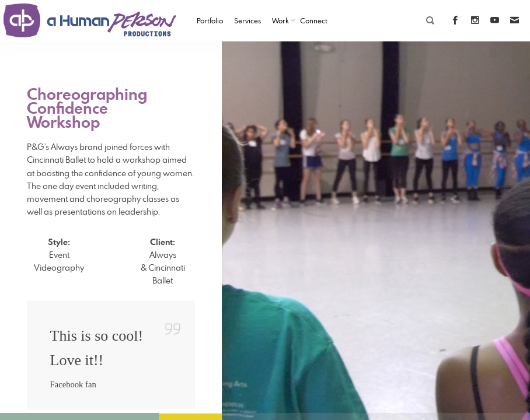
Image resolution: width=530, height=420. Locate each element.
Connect (314, 20)
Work (280, 20)
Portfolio (210, 20)
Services (247, 20)
